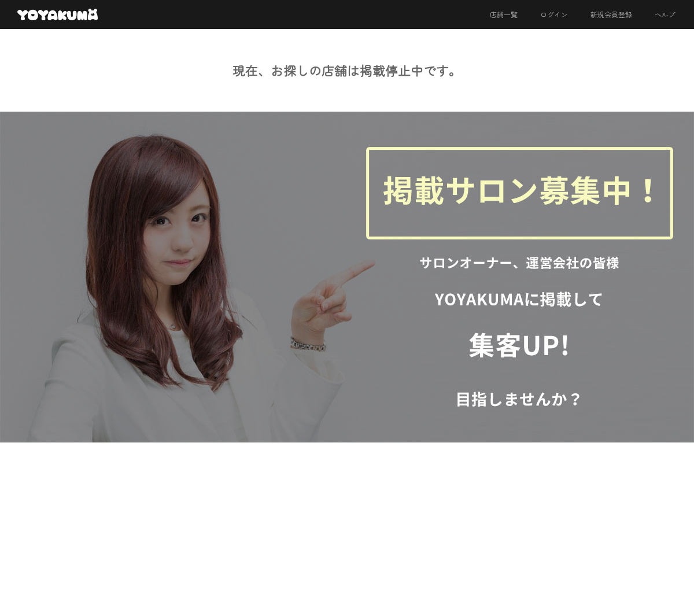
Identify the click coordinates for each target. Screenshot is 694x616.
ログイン (554, 14)
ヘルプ (665, 14)
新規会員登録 (611, 14)
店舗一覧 (504, 14)
